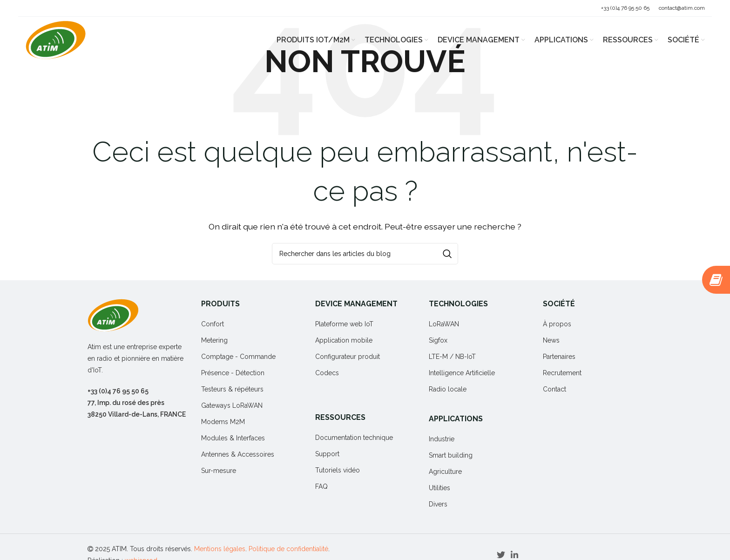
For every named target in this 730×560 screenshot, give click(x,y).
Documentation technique (354, 438)
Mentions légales (220, 549)
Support (327, 454)
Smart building (451, 455)
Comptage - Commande (238, 357)
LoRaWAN (444, 324)
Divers (438, 504)
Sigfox (438, 340)
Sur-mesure (219, 471)
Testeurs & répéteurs (232, 389)
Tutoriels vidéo (338, 470)
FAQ (321, 486)
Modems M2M (223, 422)
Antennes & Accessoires (238, 454)
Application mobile (344, 340)
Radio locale (448, 389)
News (551, 340)
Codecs (327, 373)
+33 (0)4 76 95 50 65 (625, 8)
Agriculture (445, 472)
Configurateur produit (348, 357)
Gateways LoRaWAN (232, 405)
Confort (213, 324)
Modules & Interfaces (233, 438)
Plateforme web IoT (344, 324)
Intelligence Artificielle (462, 373)
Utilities (439, 488)
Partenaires (559, 357)
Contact (554, 389)
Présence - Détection (233, 373)
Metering (214, 340)
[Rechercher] (365, 254)
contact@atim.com (682, 8)
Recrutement (562, 373)
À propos (557, 324)
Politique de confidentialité (288, 549)
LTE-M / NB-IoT (452, 357)
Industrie (442, 439)
